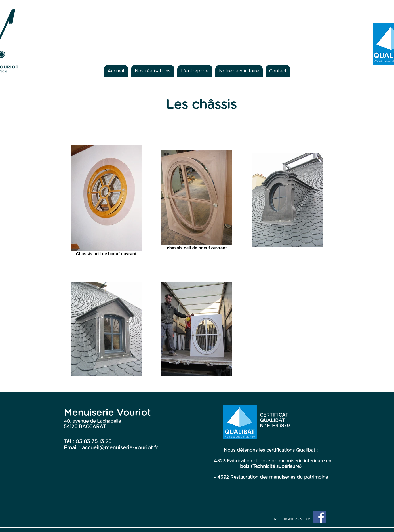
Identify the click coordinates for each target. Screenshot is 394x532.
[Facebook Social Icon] (320, 517)
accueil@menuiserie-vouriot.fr (120, 448)
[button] (153, 71)
